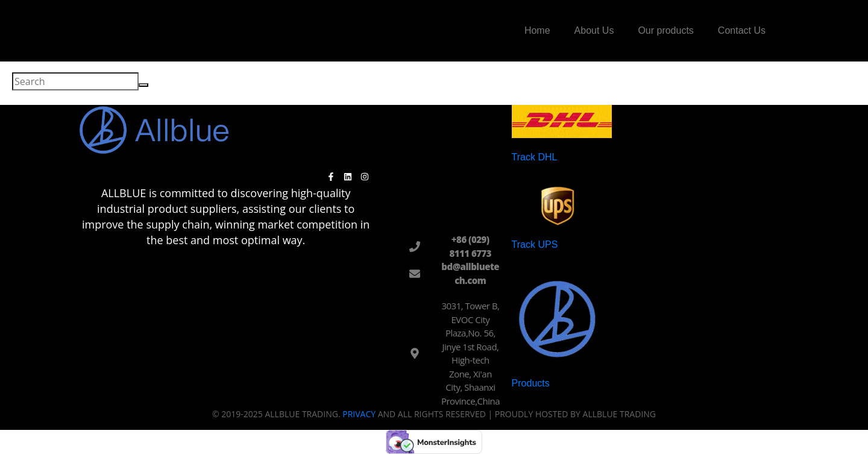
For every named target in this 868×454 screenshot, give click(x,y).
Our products (665, 30)
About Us (594, 30)
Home (537, 30)
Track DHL (535, 157)
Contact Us (742, 30)
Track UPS (535, 244)
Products (531, 383)
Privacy (359, 414)
